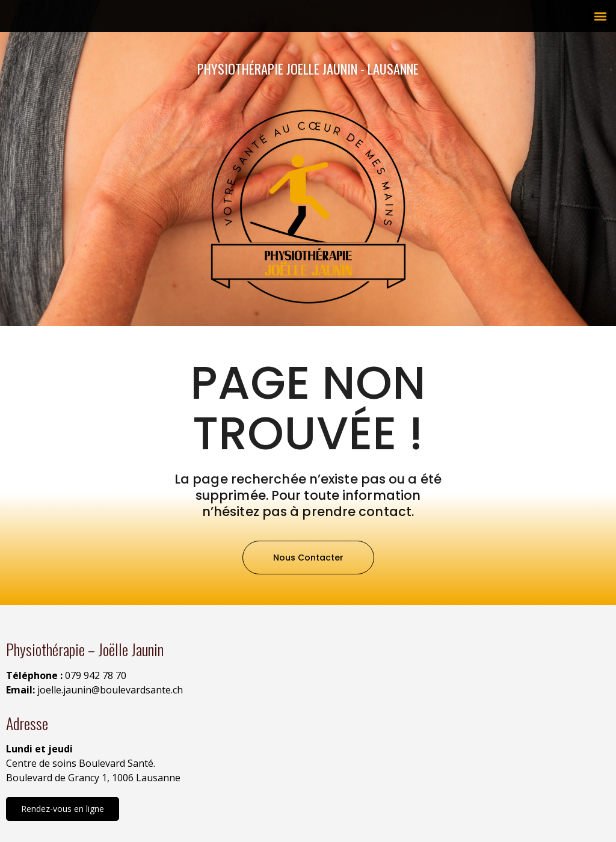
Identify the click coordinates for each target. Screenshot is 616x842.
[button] (600, 16)
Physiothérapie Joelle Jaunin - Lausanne (308, 68)
